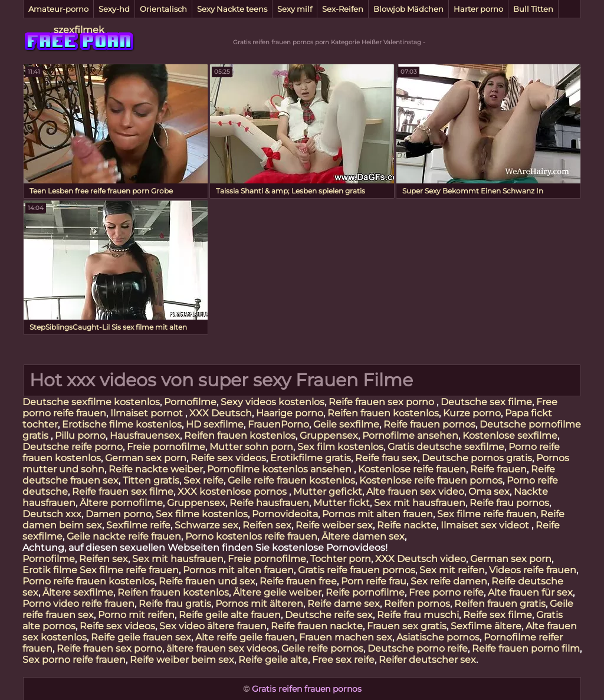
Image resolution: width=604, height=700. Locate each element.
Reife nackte (407, 525)
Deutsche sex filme (486, 402)
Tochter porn (341, 559)
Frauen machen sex (346, 637)
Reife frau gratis (175, 604)
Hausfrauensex (145, 436)
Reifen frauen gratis (500, 604)
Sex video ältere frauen (213, 626)
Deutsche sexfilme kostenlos (91, 402)
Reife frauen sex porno (383, 402)
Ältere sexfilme (78, 592)
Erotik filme (50, 570)
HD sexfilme (215, 424)
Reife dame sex (344, 604)
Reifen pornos (417, 604)
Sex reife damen (449, 581)
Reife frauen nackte (317, 626)
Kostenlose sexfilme (510, 436)
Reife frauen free (298, 581)
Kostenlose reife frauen (412, 469)
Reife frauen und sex (207, 581)
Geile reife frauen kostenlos (291, 480)
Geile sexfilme (346, 424)
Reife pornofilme (365, 592)
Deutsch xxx (52, 514)
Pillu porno (80, 436)
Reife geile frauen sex (141, 637)
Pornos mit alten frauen (377, 514)
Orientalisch (163, 9)
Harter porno (478, 9)
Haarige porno (290, 413)
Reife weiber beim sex (182, 660)
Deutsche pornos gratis (477, 458)
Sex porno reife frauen (74, 660)
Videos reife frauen (533, 570)
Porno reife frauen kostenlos (88, 581)
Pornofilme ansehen (410, 436)
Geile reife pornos (322, 648)
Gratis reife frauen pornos (357, 570)
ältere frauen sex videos (222, 648)
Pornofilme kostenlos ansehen (280, 469)
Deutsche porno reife (418, 648)
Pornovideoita (285, 514)
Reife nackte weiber (156, 469)
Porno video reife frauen (78, 604)
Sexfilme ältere (486, 626)
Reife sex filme (498, 615)
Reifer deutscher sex (427, 660)
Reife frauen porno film (526, 648)
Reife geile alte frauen (230, 615)
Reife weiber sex (334, 525)
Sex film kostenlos (340, 447)
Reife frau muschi (418, 615)
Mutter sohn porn (251, 447)
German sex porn (146, 458)
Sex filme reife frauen (487, 514)
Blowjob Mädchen (408, 9)
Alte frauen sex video (415, 492)
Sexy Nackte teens (232, 9)
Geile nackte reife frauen (124, 536)
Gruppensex (329, 436)
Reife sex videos (228, 458)
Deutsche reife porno (73, 447)
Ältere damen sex (363, 536)
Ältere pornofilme (121, 503)
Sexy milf (295, 9)
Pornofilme (190, 402)
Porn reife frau (374, 581)
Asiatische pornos (438, 637)
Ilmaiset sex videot (486, 525)
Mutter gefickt (328, 492)
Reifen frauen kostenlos (383, 413)
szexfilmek (79, 30)
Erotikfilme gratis (311, 458)
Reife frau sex (386, 458)
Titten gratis (151, 480)
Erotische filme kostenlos (122, 424)
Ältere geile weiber (277, 592)
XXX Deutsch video (421, 559)
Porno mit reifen (136, 615)
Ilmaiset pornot (148, 413)
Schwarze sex (206, 525)
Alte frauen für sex (530, 592)
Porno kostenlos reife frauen (251, 536)
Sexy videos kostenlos (273, 402)
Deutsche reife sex (329, 615)
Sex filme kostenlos (202, 514)
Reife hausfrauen (269, 503)
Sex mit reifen (452, 570)
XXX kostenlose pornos (233, 492)
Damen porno (119, 514)
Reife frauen (498, 469)
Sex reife (203, 480)
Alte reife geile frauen (245, 637)
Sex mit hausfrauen (420, 503)
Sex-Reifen (343, 9)
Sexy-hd (114, 9)
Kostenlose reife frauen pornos (431, 480)
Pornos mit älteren (259, 604)
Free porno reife (446, 592)
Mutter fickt (342, 503)
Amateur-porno (58, 9)
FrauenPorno (278, 424)
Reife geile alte (273, 660)
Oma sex (489, 492)
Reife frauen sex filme (123, 492)
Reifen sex (267, 525)
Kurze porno (472, 413)
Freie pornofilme (166, 447)
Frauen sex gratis (407, 626)
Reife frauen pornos (429, 424)
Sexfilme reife (138, 525)
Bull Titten (533, 9)
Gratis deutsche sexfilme (446, 447)
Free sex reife (343, 660)
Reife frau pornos (509, 503)
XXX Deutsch (221, 413)
